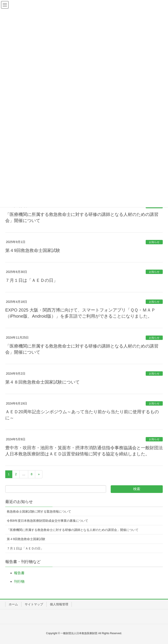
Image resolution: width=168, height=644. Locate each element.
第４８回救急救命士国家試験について (42, 382)
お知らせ (154, 242)
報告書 (19, 573)
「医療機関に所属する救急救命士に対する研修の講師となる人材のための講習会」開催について (73, 530)
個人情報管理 (59, 604)
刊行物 (19, 581)
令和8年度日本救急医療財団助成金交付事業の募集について (47, 521)
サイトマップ (34, 604)
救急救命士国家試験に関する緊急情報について (39, 511)
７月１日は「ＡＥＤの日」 (31, 280)
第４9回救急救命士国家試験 (33, 250)
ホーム (13, 604)
